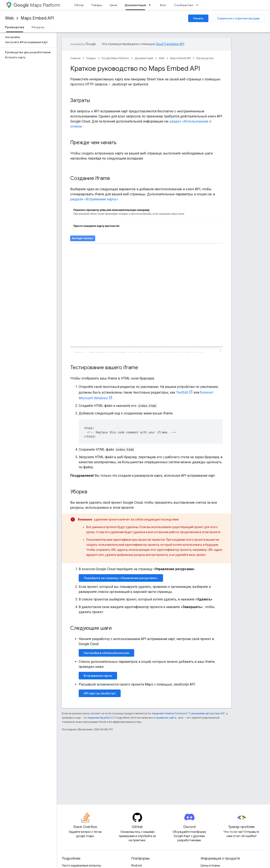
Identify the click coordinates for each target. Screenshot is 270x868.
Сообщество (184, 5)
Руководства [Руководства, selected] (15, 27)
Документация (144, 58)
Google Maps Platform (115, 58)
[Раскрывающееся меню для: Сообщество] (198, 5)
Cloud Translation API (170, 44)
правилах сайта (166, 718)
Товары (97, 5)
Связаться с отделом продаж (238, 18)
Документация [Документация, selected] (135, 5)
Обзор (79, 5)
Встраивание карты (98, 676)
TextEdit (182, 392)
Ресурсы (38, 27)
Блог (163, 5)
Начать (198, 18)
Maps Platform (37, 5)
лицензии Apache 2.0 (101, 718)
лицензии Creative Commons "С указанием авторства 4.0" (188, 713)
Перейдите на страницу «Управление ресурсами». (121, 578)
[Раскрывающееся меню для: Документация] (151, 5)
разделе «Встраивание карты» (94, 199)
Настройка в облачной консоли (106, 653)
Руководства (205, 58)
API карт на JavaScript (100, 693)
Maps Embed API (37, 18)
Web (9, 18)
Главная (75, 58)
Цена (113, 5)
